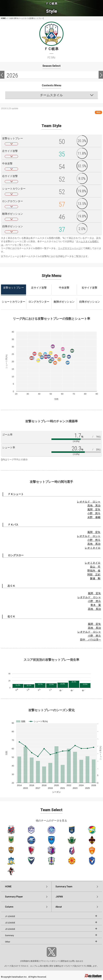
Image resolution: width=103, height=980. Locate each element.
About (59, 907)
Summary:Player (14, 897)
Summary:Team (64, 887)
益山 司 (95, 567)
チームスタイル (51, 95)
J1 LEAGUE (10, 916)
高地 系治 (94, 506)
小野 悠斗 (94, 513)
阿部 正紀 (94, 575)
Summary (9, 935)
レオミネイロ (93, 548)
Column (9, 907)
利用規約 (25, 961)
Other (8, 942)
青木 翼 (96, 605)
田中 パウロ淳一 (90, 640)
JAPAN (59, 897)
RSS (98, 112)
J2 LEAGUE (10, 923)
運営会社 (65, 961)
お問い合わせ (76, 961)
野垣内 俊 (94, 571)
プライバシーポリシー (50, 961)
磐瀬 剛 (95, 578)
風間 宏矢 (94, 509)
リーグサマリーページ (69, 248)
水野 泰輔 (94, 517)
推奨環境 (34, 961)
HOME (3, 18)
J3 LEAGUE (10, 929)
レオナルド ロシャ (89, 502)
